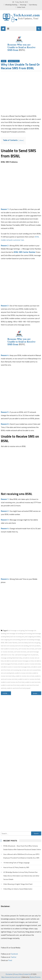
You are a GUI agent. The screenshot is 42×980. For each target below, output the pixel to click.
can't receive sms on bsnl (26, 649)
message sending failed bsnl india (11, 658)
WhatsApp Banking (11, 5)
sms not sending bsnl (8, 673)
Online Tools (21, 7)
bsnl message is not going (16, 630)
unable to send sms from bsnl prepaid (18, 688)
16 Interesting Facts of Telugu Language (16, 863)
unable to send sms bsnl (33, 682)
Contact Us (27, 974)
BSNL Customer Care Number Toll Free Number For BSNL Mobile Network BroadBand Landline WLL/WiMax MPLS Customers (7, 693)
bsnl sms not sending (22, 646)
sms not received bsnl (34, 670)
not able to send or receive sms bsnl (29, 664)
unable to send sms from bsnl (10, 685)
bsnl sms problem (35, 646)
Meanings (23, 5)
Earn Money (33, 5)
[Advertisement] (21, 94)
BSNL (4, 61)
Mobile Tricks (14, 61)
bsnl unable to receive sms (9, 649)
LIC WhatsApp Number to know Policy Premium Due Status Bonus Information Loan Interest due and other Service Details (21, 876)
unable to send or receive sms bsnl (29, 679)
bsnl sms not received (8, 646)
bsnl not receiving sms (17, 637)
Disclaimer (9, 974)
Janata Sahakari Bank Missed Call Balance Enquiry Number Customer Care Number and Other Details (37, 693)
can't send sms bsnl (20, 652)
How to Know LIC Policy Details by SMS (16, 867)
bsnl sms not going (34, 643)
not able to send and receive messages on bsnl (19, 661)
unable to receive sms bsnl (23, 673)
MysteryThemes (35, 977)
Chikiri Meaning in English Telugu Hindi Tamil (18, 884)
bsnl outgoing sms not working (11, 640)
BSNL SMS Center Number (25, 252)
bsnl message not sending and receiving (19, 633)
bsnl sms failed (23, 643)
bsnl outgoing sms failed (33, 637)
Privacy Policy (18, 974)
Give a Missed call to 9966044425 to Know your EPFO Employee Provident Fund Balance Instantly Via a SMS (21, 856)
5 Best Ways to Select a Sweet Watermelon (18, 889)
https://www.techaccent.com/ (11, 977)
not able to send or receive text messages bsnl (16, 667)
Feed (10, 960)
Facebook (14, 954)
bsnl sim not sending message (31, 640)
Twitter (13, 957)
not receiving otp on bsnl (18, 670)
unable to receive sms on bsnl (25, 676)
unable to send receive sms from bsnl (13, 682)
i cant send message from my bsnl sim (26, 655)
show (21, 140)
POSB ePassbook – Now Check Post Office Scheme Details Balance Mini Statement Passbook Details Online (22, 848)
